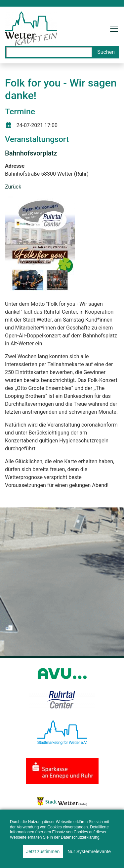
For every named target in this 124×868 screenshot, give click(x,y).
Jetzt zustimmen (43, 851)
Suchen (106, 52)
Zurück (13, 187)
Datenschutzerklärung (80, 837)
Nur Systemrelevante (89, 851)
